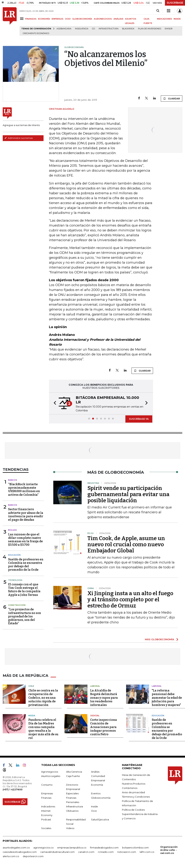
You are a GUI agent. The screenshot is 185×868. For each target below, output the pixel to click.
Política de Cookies (133, 810)
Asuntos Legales (51, 776)
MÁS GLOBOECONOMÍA (160, 639)
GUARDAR (172, 98)
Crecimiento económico (36, 33)
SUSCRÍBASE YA (139, 419)
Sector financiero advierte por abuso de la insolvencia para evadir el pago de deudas (26, 514)
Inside (94, 806)
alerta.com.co (11, 856)
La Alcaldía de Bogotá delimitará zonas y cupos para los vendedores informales (104, 698)
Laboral (95, 686)
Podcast (46, 819)
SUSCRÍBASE (175, 3)
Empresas (47, 793)
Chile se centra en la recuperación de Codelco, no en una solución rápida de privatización (43, 698)
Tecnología (15, 580)
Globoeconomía (101, 798)
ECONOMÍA (44, 19)
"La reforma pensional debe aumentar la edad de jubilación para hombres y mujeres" (167, 698)
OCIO (68, 19)
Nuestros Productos (134, 784)
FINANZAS (31, 19)
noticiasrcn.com (127, 852)
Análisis (95, 772)
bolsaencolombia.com (135, 848)
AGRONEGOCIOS (103, 19)
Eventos (96, 793)
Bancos (13, 480)
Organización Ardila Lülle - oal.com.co (169, 850)
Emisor (169, 29)
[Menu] (22, 19)
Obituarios (72, 811)
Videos (70, 828)
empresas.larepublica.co (72, 848)
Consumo (47, 785)
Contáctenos (130, 788)
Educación (14, 555)
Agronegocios (50, 772)
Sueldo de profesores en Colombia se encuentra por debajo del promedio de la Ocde (26, 565)
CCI (93, 29)
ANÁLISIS (118, 19)
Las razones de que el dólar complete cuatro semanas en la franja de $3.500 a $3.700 (25, 540)
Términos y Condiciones (136, 797)
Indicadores (48, 806)
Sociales (46, 828)
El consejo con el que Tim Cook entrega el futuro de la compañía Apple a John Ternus (24, 590)
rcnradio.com (106, 852)
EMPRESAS (58, 19)
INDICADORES (164, 19)
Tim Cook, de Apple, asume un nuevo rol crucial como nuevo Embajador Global (126, 544)
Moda (32, 716)
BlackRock (128, 29)
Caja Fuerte (73, 776)
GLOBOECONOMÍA (82, 19)
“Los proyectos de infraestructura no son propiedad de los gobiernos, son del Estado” (25, 616)
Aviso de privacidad (133, 792)
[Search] (158, 11)
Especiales (72, 793)
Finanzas (46, 798)
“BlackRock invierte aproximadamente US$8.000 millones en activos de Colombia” (24, 489)
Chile (31, 686)
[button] (54, 403)
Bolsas (12, 530)
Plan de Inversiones (150, 29)
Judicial (95, 716)
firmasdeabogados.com (104, 848)
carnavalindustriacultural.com (57, 852)
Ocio (94, 811)
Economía (97, 785)
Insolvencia (82, 29)
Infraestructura (109, 29)
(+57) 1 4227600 (13, 789)
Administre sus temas (19, 138)
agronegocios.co (44, 848)
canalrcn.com (86, 852)
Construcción (17, 605)
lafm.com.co (147, 852)
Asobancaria (64, 29)
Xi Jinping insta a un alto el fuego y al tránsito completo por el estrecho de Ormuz (130, 599)
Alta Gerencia (74, 772)
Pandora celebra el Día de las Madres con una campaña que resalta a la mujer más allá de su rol (43, 729)
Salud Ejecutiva (100, 819)
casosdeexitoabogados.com (20, 852)
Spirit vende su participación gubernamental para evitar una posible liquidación (128, 494)
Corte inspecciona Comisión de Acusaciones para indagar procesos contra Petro (104, 727)
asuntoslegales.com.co (16, 848)
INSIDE (177, 19)
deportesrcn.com (33, 856)
